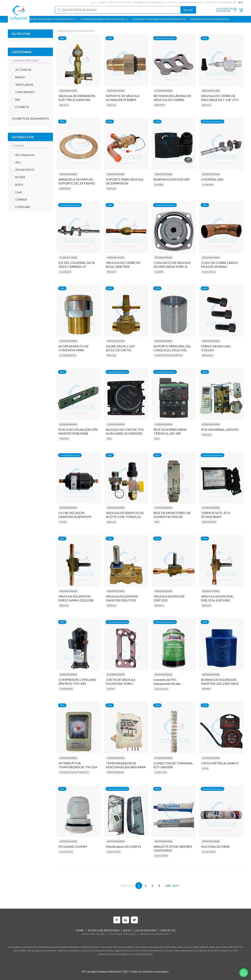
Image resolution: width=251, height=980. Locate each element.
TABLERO (64, 439)
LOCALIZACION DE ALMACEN (225, 10)
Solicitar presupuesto (191, 2)
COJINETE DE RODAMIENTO (30, 119)
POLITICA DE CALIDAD (93, 934)
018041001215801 (116, 341)
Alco (18, 162)
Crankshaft (208, 185)
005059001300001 (211, 341)
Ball (17, 99)
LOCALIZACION (145, 930)
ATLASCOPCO (25, 170)
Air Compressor (25, 155)
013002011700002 (68, 257)
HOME (80, 930)
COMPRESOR (66, 689)
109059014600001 (68, 841)
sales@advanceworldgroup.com (150, 2)
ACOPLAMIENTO (68, 355)
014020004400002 (68, 508)
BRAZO (20, 77)
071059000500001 (163, 758)
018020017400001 (211, 591)
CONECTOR (161, 772)
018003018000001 (116, 174)
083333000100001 (211, 257)
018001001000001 (116, 508)
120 (168, 886)
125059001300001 (163, 508)
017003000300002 (163, 91)
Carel (19, 192)
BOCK (19, 185)
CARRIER (21, 199)
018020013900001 (68, 591)
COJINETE (22, 107)
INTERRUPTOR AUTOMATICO (74, 772)
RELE (109, 439)
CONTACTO (211, 2)
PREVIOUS (127, 886)
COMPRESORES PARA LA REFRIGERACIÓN (105, 19)
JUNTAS (111, 689)
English (102, 2)
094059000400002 (116, 841)
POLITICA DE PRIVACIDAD (122, 934)
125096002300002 (116, 424)
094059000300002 (211, 841)
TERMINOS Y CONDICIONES (155, 934)
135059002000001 (68, 758)
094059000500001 (163, 841)
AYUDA (173, 2)
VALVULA (64, 105)
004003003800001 (163, 341)
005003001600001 (68, 174)
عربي (93, 2)
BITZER (20, 177)
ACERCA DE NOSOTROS (104, 930)
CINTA (205, 768)
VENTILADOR (24, 85)
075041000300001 (68, 341)
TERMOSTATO (209, 522)
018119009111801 (211, 91)
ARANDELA (65, 188)
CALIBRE (159, 272)
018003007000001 (116, 91)
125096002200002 (163, 424)
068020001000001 (211, 674)
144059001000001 (116, 758)
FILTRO (63, 522)
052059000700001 (211, 424)
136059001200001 (211, 758)
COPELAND (23, 207)
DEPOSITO (160, 105)
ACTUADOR (23, 70)
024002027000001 (68, 674)
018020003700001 (163, 591)
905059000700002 (163, 674)
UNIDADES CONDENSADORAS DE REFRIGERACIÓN (159, 19)
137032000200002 (211, 508)
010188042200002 (116, 674)
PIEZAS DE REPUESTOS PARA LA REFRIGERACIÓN (49, 19)
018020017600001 (116, 257)
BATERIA (159, 185)
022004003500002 (163, 257)
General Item (209, 272)
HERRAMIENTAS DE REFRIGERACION (210, 19)
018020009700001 (68, 91)
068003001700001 (163, 174)
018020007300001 (116, 591)
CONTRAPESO (25, 92)
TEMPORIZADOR (115, 772)
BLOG (127, 930)
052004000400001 (68, 424)
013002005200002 (211, 174)
